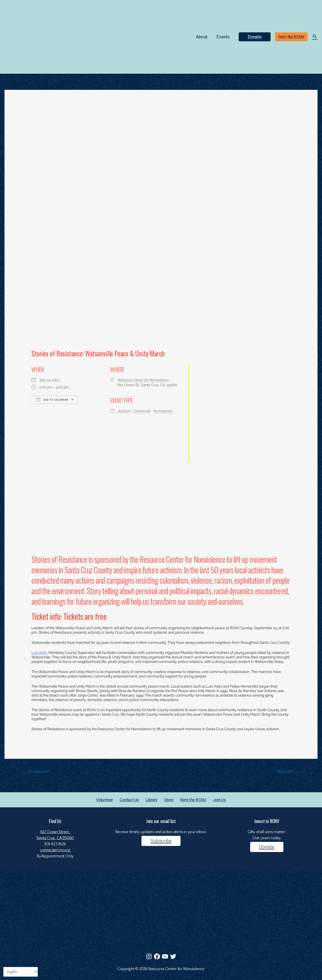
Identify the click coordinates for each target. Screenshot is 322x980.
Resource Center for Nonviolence (143, 380)
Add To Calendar (52, 400)
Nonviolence (163, 411)
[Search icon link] (315, 37)
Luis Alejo (39, 653)
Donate (267, 847)
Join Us (219, 800)
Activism (124, 411)
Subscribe (161, 841)
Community (142, 411)
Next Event (288, 771)
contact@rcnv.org (55, 850)
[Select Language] (21, 972)
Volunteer (105, 800)
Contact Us (129, 800)
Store (169, 800)
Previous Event (37, 771)
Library (152, 800)
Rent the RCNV (193, 800)
